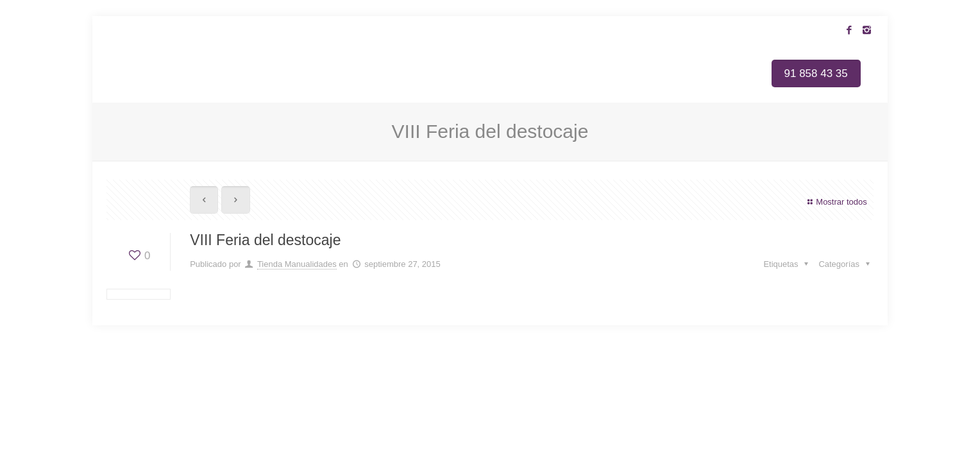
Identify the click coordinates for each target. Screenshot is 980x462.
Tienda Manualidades (297, 264)
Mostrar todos (836, 202)
